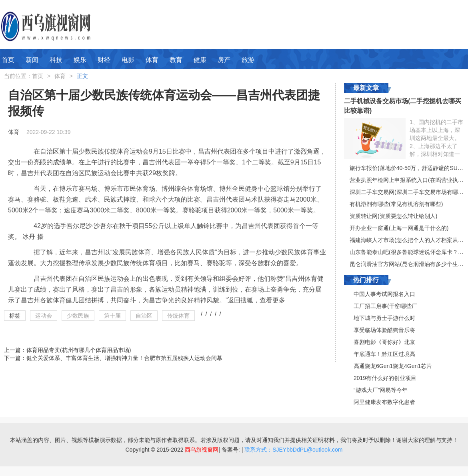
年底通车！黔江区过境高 (384, 354)
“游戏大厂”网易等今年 (381, 390)
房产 (224, 60)
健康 (200, 60)
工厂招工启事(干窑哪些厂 (385, 306)
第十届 (112, 316)
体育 (152, 60)
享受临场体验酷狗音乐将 (384, 330)
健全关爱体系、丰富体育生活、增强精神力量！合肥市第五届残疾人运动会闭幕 (124, 358)
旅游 (248, 60)
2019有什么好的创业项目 (385, 378)
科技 (56, 60)
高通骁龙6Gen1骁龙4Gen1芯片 (393, 366)
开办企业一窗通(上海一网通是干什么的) (399, 228)
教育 (176, 60)
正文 (82, 76)
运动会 (44, 316)
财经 (104, 60)
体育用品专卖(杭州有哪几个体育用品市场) (79, 350)
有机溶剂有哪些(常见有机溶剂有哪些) (396, 204)
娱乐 (80, 60)
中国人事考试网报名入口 (384, 294)
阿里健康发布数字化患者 (384, 402)
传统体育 (178, 316)
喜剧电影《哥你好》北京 (384, 342)
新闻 (32, 60)
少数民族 (78, 316)
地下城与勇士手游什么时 (384, 318)
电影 (128, 60)
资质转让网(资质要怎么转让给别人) (393, 216)
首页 (8, 60)
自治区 (144, 316)
